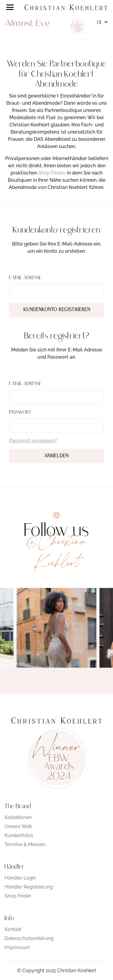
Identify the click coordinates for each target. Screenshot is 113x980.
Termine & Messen (25, 844)
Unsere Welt (18, 826)
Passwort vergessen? (33, 441)
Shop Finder (18, 896)
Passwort (20, 413)
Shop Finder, (52, 173)
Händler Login (20, 878)
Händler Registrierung (29, 887)
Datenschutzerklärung (29, 938)
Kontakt (13, 929)
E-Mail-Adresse (25, 278)
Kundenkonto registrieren (57, 310)
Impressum (17, 947)
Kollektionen (18, 817)
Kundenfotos (19, 835)
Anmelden (57, 456)
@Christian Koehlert (56, 552)
